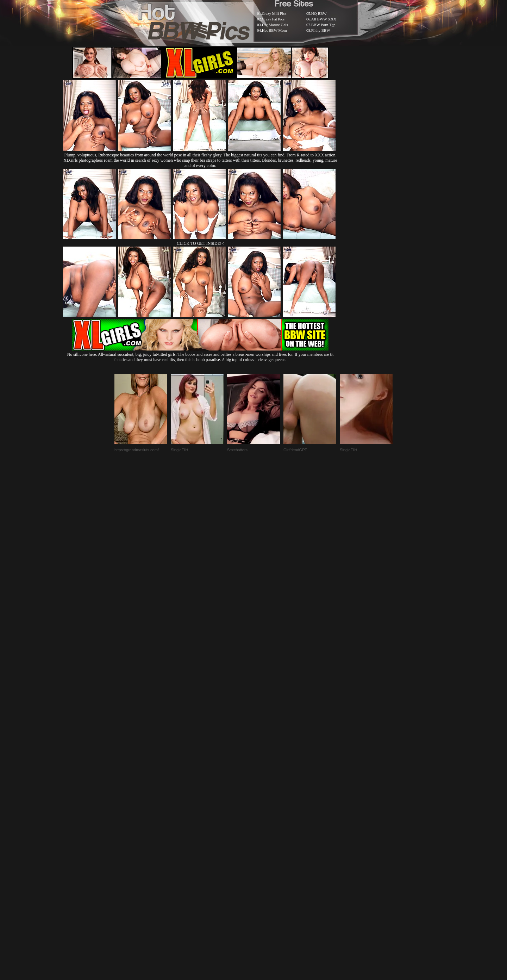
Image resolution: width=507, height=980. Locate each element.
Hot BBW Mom (274, 30)
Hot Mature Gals (275, 25)
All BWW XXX (324, 19)
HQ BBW (319, 13)
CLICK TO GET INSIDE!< (200, 243)
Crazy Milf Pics (274, 13)
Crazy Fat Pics (273, 19)
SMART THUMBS (266, 809)
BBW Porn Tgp (323, 25)
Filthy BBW (321, 30)
